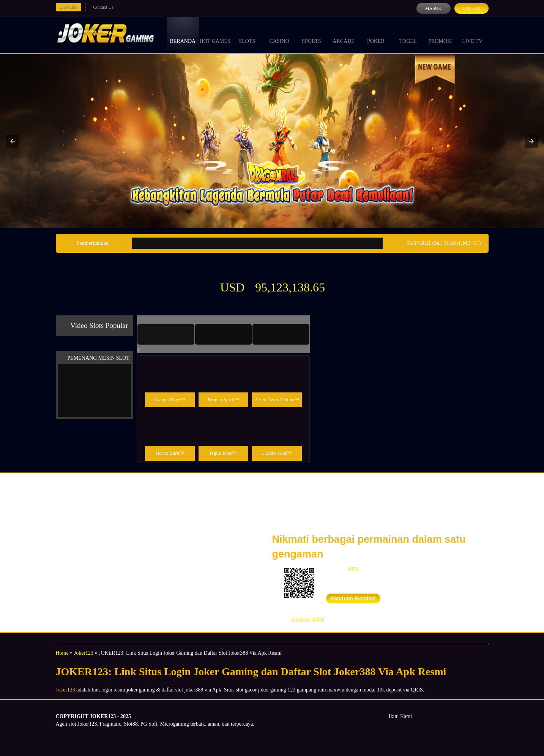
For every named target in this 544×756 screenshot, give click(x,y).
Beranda (183, 34)
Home (62, 653)
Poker (376, 34)
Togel (408, 34)
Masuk (433, 8)
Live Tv (472, 34)
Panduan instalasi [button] (353, 598)
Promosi (440, 34)
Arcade (344, 34)
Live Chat (69, 7)
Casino (279, 34)
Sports (311, 34)
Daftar (471, 8)
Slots (247, 34)
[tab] (166, 334)
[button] (13, 141)
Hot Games (215, 34)
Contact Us (103, 7)
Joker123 (84, 653)
